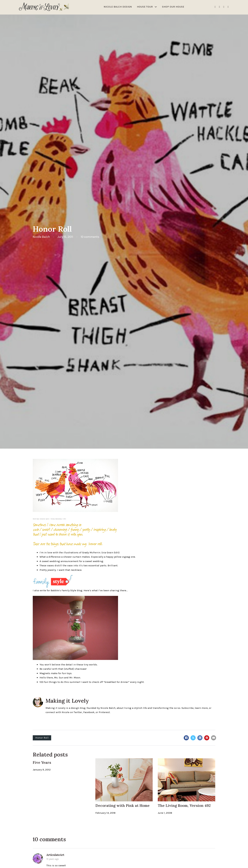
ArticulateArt (55, 855)
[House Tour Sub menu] (156, 7)
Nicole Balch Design (118, 7)
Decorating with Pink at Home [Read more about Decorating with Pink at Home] (122, 806)
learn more (201, 708)
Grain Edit (113, 552)
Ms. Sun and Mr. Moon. (67, 678)
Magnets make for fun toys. (56, 673)
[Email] (214, 738)
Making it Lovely (67, 701)
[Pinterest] (207, 738)
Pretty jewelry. (48, 570)
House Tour (145, 7)
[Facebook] (186, 738)
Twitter (78, 712)
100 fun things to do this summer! (60, 682)
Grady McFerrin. (91, 552)
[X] (193, 738)
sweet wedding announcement (60, 561)
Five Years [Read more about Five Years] (42, 763)
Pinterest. (105, 712)
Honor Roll (42, 738)
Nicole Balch (108, 708)
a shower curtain (71, 557)
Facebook (89, 712)
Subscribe (188, 708)
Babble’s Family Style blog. (67, 590)
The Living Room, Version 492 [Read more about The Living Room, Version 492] (184, 806)
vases (50, 565)
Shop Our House (173, 7)
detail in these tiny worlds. (82, 665)
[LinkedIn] (200, 738)
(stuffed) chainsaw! (75, 669)
